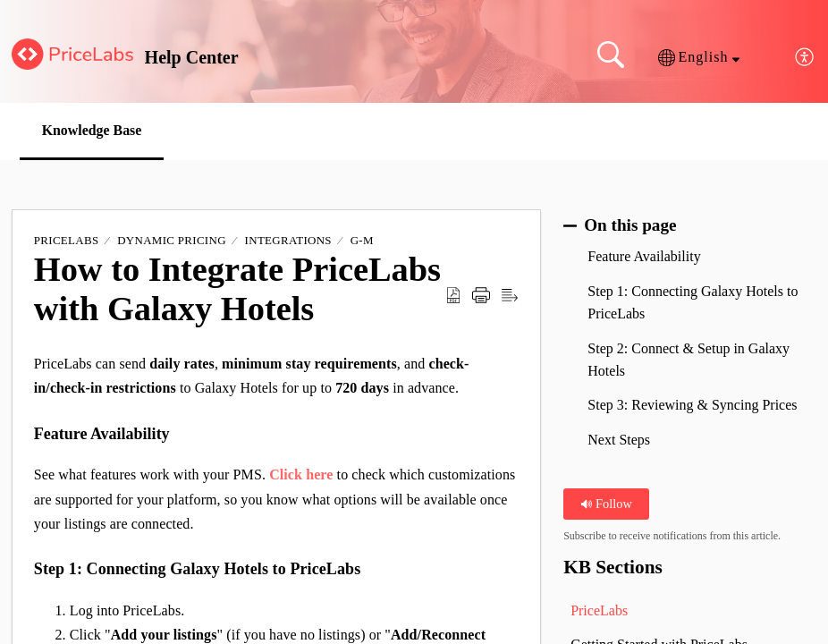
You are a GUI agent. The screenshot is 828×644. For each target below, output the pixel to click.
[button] (699, 57)
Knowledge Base (93, 130)
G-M (362, 241)
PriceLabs (67, 241)
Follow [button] (606, 504)
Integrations (288, 241)
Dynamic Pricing (172, 241)
